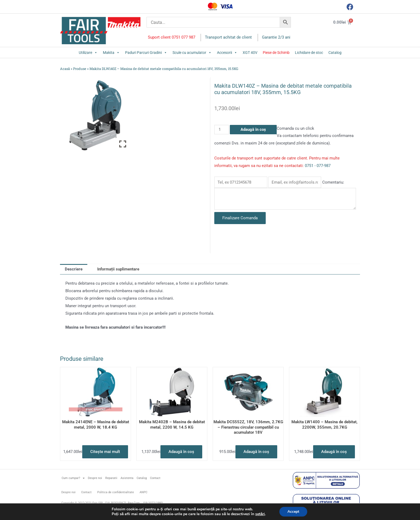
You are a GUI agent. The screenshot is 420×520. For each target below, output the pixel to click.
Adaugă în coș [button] (181, 452)
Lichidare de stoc (309, 53)
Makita (111, 53)
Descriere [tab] (74, 269)
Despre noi (95, 478)
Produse (80, 69)
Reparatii (111, 478)
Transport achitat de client (228, 37)
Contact (155, 478)
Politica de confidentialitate (116, 492)
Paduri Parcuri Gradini (146, 53)
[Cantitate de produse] (222, 130)
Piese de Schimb (276, 53)
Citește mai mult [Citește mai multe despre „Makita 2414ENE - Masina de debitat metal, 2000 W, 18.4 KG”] (105, 452)
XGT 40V (250, 53)
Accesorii (227, 53)
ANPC (143, 492)
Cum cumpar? (73, 478)
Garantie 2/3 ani (276, 37)
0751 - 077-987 (318, 166)
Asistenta (127, 478)
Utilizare (88, 53)
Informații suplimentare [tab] (118, 269)
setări (260, 514)
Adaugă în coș (253, 129)
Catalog (335, 53)
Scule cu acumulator (192, 53)
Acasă (65, 69)
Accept (293, 512)
